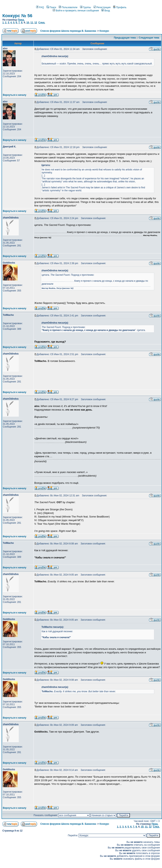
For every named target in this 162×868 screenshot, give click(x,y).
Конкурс (104, 31)
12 (36, 23)
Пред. (21, 20)
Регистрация (102, 7)
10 (28, 23)
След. (42, 23)
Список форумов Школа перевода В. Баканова (68, 31)
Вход (106, 11)
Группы (85, 7)
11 (32, 23)
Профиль (120, 7)
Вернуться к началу (15, 95)
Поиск (51, 7)
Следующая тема (149, 38)
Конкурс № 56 (17, 16)
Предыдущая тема (125, 38)
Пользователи (68, 7)
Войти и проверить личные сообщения (76, 11)
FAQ (40, 7)
